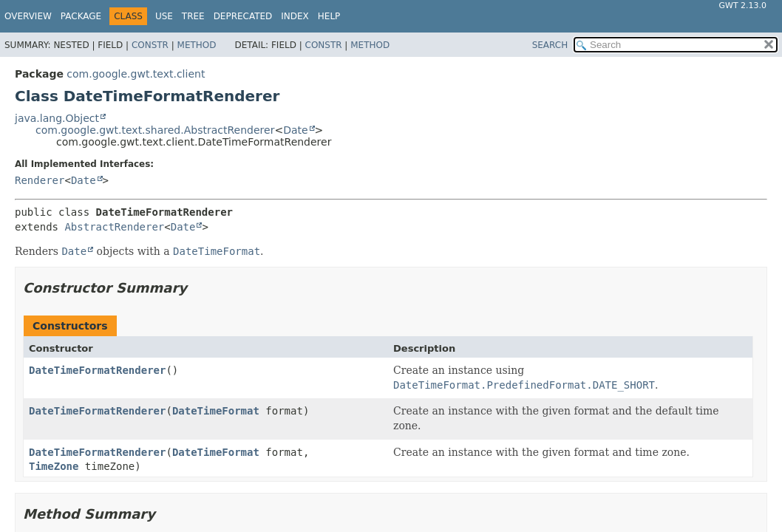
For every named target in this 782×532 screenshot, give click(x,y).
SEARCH (550, 45)
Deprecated (243, 16)
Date (295, 130)
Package (81, 16)
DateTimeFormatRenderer (97, 370)
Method (197, 45)
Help (329, 16)
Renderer (40, 180)
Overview (28, 16)
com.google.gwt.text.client (136, 74)
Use (164, 16)
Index (295, 16)
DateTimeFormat (216, 411)
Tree (193, 16)
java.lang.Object (57, 118)
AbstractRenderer (114, 227)
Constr (150, 45)
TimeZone (54, 466)
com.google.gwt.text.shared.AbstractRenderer (155, 130)
